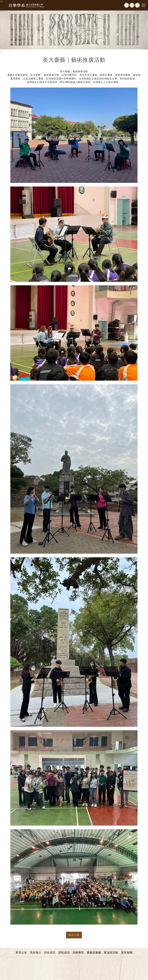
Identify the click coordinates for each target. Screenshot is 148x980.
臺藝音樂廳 (94, 953)
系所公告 (21, 953)
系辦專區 (78, 953)
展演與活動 (111, 953)
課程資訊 (64, 953)
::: (2, 1)
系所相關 (127, 953)
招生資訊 (50, 953)
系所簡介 (36, 953)
